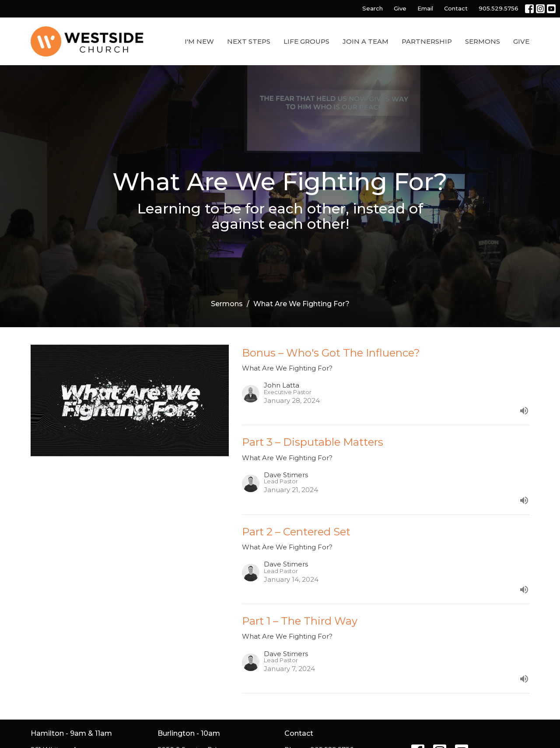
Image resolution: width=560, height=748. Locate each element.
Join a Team (366, 41)
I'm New (199, 41)
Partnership (427, 41)
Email (425, 8)
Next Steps (249, 41)
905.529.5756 (499, 8)
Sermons (483, 41)
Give (400, 8)
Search (373, 8)
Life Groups (306, 41)
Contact (456, 8)
